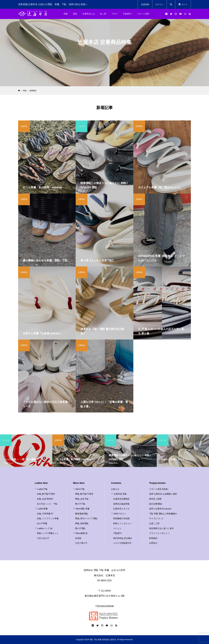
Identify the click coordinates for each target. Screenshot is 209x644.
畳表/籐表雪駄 (82, 514)
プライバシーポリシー (159, 533)
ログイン (160, 4)
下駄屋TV (127, 14)
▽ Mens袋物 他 (80, 533)
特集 (66, 14)
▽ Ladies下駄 (41, 489)
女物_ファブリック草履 (48, 518)
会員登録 (145, 4)
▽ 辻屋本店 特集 (119, 494)
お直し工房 (154, 523)
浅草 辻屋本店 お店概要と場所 (163, 494)
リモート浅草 (143, 14)
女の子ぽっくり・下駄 (47, 504)
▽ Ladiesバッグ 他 (44, 528)
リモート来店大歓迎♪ (159, 489)
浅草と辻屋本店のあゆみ (160, 509)
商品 (75, 14)
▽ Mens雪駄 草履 (81, 509)
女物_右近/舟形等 (45, 499)
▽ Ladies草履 (41, 509)
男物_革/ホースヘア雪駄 (86, 518)
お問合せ (153, 543)
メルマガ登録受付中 (122, 543)
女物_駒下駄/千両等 (46, 494)
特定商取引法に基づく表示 (161, 528)
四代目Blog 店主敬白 (123, 538)
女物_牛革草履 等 (45, 514)
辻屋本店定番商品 (121, 499)
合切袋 (78, 538)
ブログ (114, 14)
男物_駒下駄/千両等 (84, 494)
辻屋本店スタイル (121, 509)
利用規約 (153, 538)
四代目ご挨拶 (155, 499)
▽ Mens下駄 (79, 489)
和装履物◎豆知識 (121, 518)
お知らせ (115, 489)
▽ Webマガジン (119, 514)
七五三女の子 (43, 538)
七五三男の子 (81, 543)
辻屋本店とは (89, 14)
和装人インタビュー (122, 523)
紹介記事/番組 (156, 504)
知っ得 (103, 14)
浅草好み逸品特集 (121, 504)
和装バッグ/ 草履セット (48, 533)
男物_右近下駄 (82, 499)
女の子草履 (42, 523)
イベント (117, 528)
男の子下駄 (80, 504)
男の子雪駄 (80, 528)
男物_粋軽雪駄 (82, 523)
